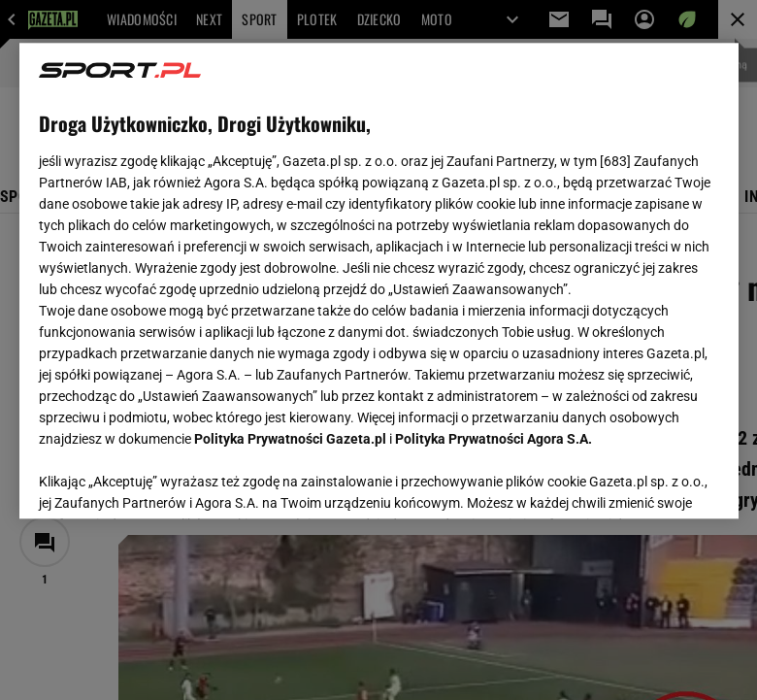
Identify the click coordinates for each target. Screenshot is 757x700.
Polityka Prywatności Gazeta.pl (290, 439)
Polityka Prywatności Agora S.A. (494, 439)
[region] (379, 281)
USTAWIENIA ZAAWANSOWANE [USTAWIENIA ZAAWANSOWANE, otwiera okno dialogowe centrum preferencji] (165, 480)
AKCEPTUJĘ (653, 481)
